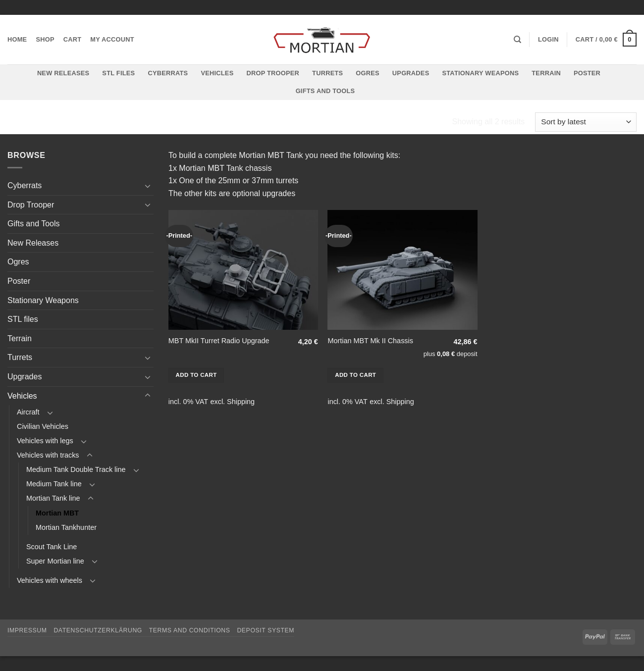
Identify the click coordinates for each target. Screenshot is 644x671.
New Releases (63, 73)
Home (17, 39)
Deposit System (266, 630)
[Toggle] (148, 186)
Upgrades (411, 73)
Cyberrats (168, 73)
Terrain (546, 73)
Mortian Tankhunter (66, 527)
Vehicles (217, 73)
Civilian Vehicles (43, 426)
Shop (45, 39)
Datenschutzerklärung (98, 630)
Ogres (368, 73)
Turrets (327, 73)
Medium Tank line (54, 484)
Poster (587, 73)
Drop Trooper (273, 73)
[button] (548, 40)
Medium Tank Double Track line (76, 469)
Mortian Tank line (240, 122)
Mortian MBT (57, 513)
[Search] (517, 40)
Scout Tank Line (52, 547)
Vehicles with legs (45, 441)
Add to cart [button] (196, 375)
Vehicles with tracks (141, 122)
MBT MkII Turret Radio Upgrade (219, 341)
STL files (118, 73)
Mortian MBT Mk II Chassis (370, 341)
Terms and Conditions (190, 630)
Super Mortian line (55, 561)
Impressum (27, 630)
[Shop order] (586, 122)
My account (112, 39)
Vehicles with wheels (50, 580)
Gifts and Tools (325, 91)
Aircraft (28, 412)
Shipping (241, 402)
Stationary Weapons (480, 73)
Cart (73, 39)
